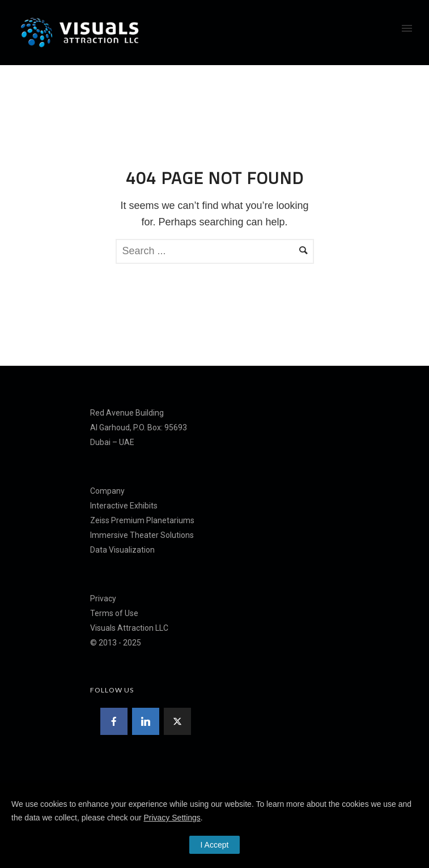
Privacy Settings (172, 818)
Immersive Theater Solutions (142, 535)
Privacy (103, 598)
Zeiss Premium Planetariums (142, 520)
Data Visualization (122, 550)
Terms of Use (114, 613)
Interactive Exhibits (124, 506)
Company (107, 491)
